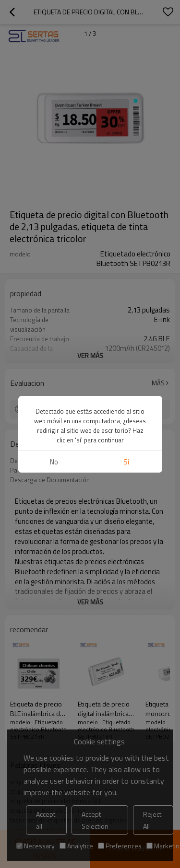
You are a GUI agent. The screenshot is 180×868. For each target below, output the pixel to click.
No (54, 462)
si (126, 462)
